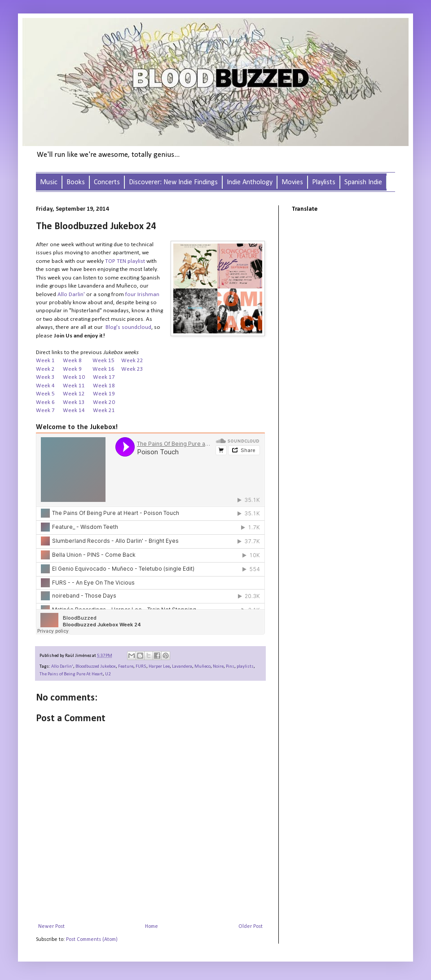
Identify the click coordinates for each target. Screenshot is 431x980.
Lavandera (182, 667)
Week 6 (46, 402)
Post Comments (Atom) (92, 940)
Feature (126, 667)
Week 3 (45, 377)
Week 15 (103, 361)
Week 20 (104, 402)
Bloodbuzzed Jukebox (96, 667)
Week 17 (104, 377)
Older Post (251, 927)
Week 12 (74, 394)
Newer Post (51, 927)
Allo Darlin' (62, 667)
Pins (230, 667)
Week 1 (45, 361)
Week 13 (74, 402)
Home (152, 927)
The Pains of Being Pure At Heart (71, 674)
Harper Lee (159, 667)
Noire (218, 667)
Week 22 (132, 361)
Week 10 (74, 377)
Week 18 (105, 386)
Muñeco (202, 667)
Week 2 (45, 369)
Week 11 (74, 386)
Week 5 (45, 394)
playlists (245, 667)
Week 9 (78, 369)
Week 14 (74, 410)
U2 (108, 674)
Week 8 (72, 361)
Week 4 (45, 386)
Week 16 (103, 369)
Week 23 (132, 369)
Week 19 (104, 394)
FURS (141, 667)
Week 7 (45, 410)
